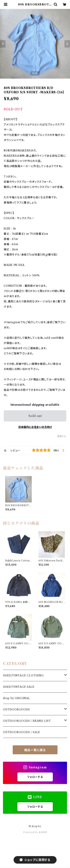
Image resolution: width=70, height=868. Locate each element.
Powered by (35, 832)
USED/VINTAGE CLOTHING (23, 675)
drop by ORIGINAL (17, 698)
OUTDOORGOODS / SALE (22, 732)
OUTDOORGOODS (16, 709)
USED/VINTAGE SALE (19, 687)
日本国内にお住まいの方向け (35, 427)
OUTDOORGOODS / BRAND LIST (27, 721)
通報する (62, 436)
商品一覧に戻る (35, 750)
